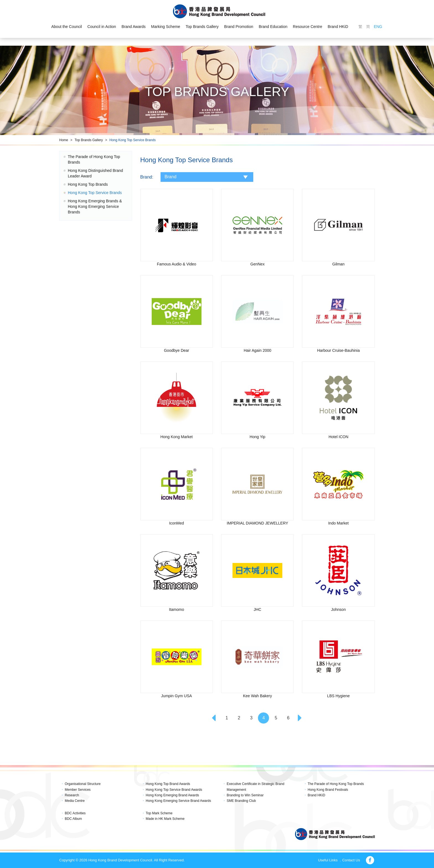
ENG (378, 27)
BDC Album (73, 819)
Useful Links (328, 860)
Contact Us (351, 860)
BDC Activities (75, 813)
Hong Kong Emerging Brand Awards (173, 795)
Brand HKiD (338, 27)
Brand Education (273, 27)
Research (72, 795)
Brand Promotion (239, 27)
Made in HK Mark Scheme (165, 819)
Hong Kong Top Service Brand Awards (174, 790)
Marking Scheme (166, 27)
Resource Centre (308, 27)
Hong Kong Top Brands (88, 184)
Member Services (78, 790)
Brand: (147, 177)
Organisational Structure (83, 784)
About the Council (67, 27)
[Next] (301, 718)
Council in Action (102, 27)
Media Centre (75, 801)
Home (64, 140)
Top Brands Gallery (202, 27)
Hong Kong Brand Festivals (328, 790)
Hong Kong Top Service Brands (132, 140)
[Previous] (215, 718)
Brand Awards (134, 27)
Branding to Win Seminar (245, 795)
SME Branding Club (241, 801)
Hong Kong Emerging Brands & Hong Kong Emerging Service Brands (95, 206)
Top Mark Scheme (159, 813)
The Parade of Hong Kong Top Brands (336, 784)
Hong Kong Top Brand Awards (168, 784)
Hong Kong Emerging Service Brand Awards (179, 801)
